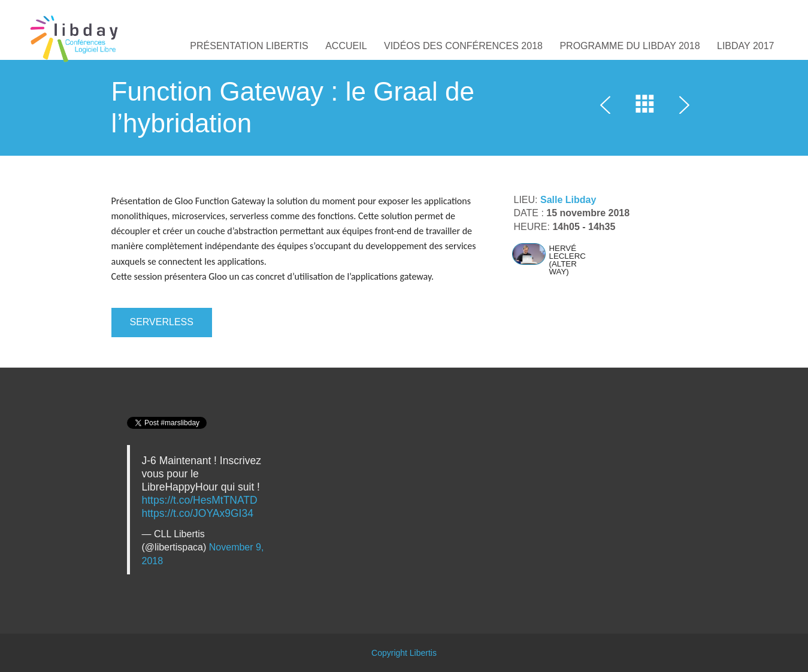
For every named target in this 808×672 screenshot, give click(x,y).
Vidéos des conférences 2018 (463, 46)
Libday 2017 (745, 46)
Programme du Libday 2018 (630, 46)
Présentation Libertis (249, 46)
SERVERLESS (162, 322)
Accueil (346, 46)
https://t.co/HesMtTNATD (200, 500)
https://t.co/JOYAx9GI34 (198, 513)
